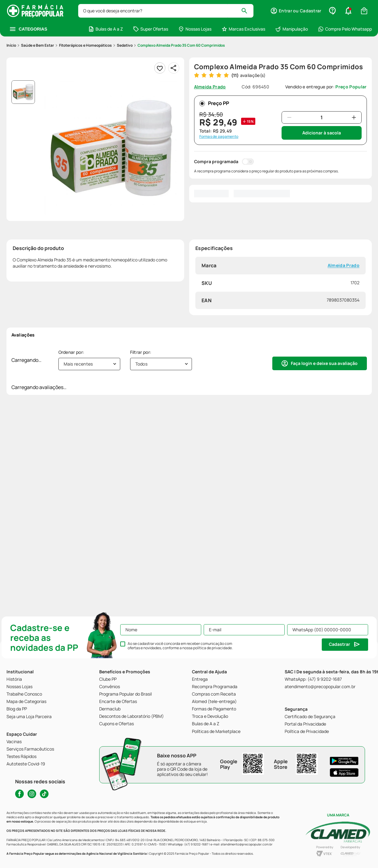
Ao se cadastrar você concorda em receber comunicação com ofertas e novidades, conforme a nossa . (180, 646)
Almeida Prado (343, 266)
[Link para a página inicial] (11, 45)
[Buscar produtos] (247, 11)
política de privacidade (212, 648)
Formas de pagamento (219, 137)
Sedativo (125, 45)
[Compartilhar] (174, 68)
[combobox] (166, 11)
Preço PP (214, 103)
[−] (289, 117)
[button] (296, 11)
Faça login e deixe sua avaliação (324, 363)
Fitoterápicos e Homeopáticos (85, 45)
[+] (354, 117)
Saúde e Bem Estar (38, 45)
